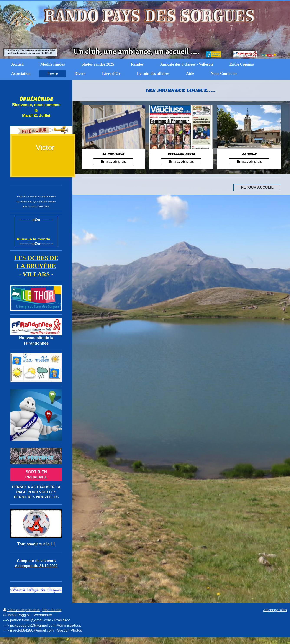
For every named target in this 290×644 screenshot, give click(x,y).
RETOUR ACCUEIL (257, 187)
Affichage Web (275, 610)
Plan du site (52, 610)
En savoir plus (113, 162)
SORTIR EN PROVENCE (36, 475)
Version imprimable (22, 610)
